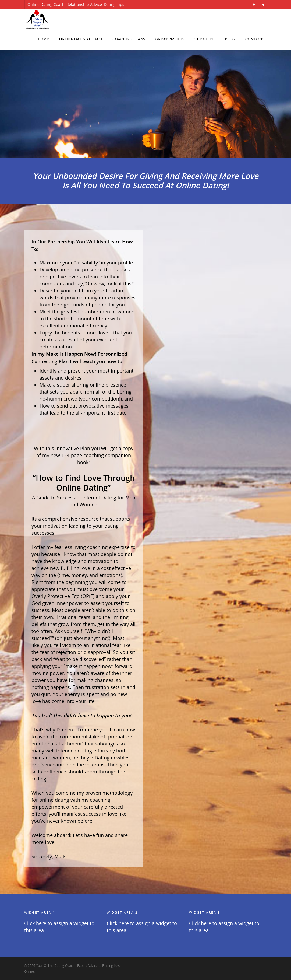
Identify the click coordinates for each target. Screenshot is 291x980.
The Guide (205, 39)
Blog (230, 39)
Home (43, 39)
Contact (254, 39)
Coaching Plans (129, 39)
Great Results (170, 39)
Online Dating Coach (81, 39)
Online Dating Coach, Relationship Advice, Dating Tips (76, 4)
